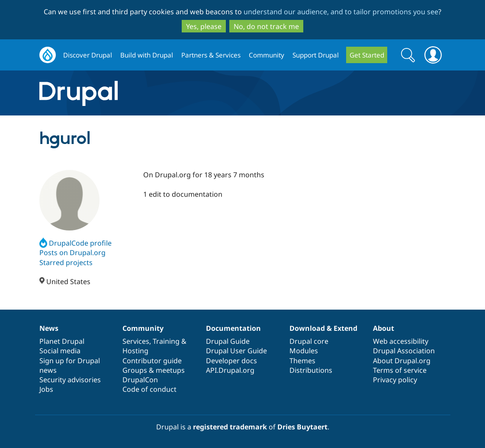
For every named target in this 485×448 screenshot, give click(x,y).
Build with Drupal (147, 55)
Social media (60, 351)
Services (136, 341)
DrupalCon (140, 380)
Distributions (311, 370)
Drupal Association (404, 351)
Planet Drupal (62, 341)
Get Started (367, 55)
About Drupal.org (402, 361)
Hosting (135, 351)
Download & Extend (323, 328)
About (384, 328)
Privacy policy (395, 380)
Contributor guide (152, 361)
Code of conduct (149, 389)
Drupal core (309, 341)
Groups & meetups (154, 370)
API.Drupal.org (230, 370)
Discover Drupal (88, 55)
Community (267, 55)
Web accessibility (401, 341)
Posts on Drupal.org (72, 253)
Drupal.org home (48, 55)
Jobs (46, 389)
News (49, 328)
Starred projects (66, 262)
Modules (304, 351)
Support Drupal (316, 55)
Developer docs (231, 361)
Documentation (233, 328)
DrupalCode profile (75, 243)
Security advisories (70, 380)
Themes (302, 361)
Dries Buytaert (302, 427)
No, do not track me (266, 26)
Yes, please (204, 26)
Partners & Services (211, 55)
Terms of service (400, 370)
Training (166, 341)
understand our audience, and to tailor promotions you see (341, 12)
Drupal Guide (228, 341)
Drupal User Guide (236, 351)
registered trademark (230, 427)
